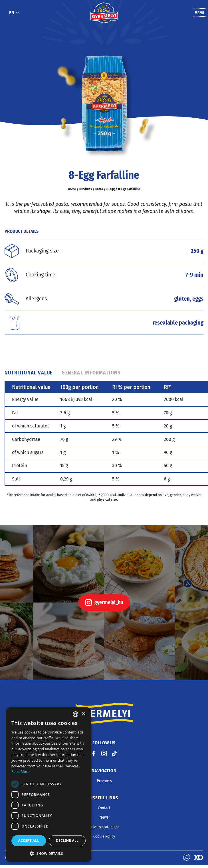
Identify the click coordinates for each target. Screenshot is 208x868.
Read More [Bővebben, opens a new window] (21, 772)
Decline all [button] (67, 841)
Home (73, 192)
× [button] (83, 714)
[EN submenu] (17, 14)
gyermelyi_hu (104, 605)
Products (86, 192)
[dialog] (49, 785)
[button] (49, 853)
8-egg (110, 192)
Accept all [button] (29, 841)
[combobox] (76, 714)
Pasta (99, 192)
